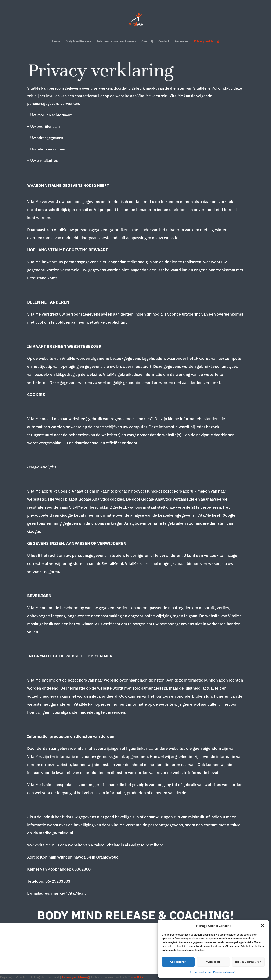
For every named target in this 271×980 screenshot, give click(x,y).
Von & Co (137, 977)
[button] (263, 926)
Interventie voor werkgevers (116, 41)
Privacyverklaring (75, 977)
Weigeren (213, 962)
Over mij (147, 41)
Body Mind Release (78, 41)
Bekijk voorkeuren (248, 962)
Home (56, 41)
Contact (164, 41)
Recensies (181, 41)
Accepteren (178, 962)
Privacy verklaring (200, 972)
